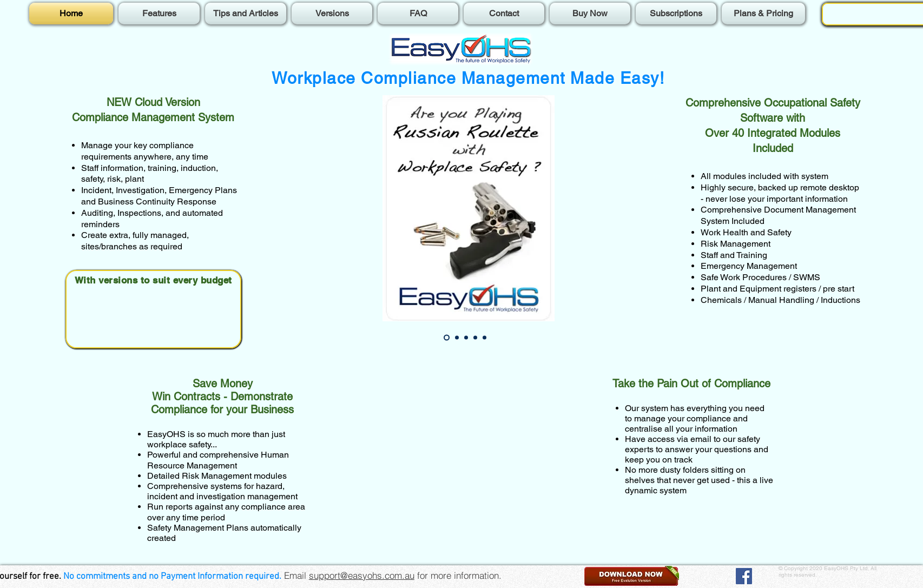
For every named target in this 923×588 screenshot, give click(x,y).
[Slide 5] (484, 338)
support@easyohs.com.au (362, 575)
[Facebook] (744, 576)
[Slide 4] (475, 338)
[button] (632, 576)
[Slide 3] (466, 338)
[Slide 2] (457, 338)
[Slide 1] (447, 338)
